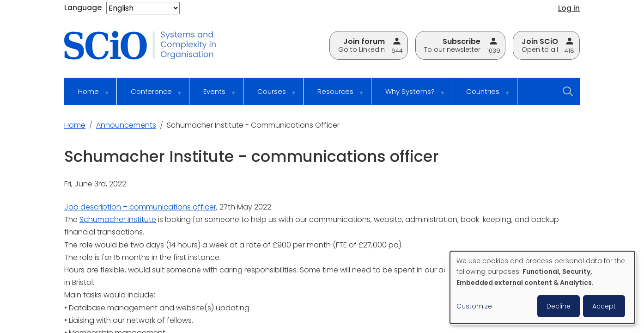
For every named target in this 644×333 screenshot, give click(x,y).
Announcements (126, 125)
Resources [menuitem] (334, 96)
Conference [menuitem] (150, 96)
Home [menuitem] (88, 96)
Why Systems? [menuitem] (409, 96)
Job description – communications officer (140, 207)
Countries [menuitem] (482, 96)
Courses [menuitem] (271, 96)
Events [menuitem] (213, 96)
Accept (604, 306)
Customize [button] (474, 306)
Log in (569, 8)
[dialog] (542, 287)
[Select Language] (143, 8)
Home (75, 125)
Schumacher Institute (118, 219)
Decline (559, 306)
